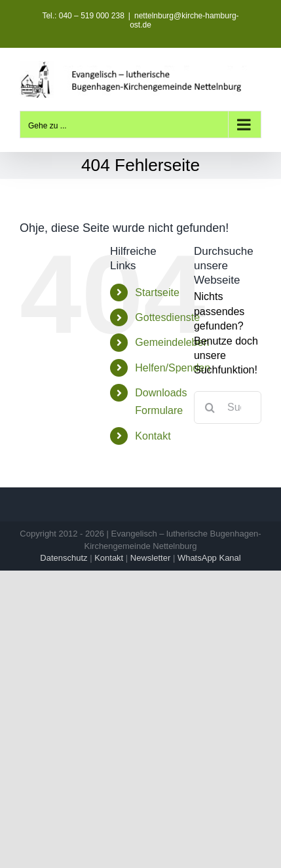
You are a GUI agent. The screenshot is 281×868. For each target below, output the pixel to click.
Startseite (157, 292)
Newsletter (150, 558)
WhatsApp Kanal (209, 558)
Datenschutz (64, 558)
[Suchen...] (228, 407)
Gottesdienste (167, 317)
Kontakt (153, 436)
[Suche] (210, 407)
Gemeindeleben (172, 342)
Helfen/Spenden (173, 368)
